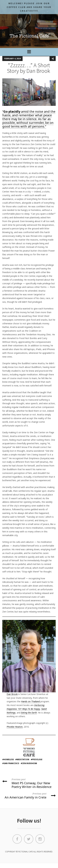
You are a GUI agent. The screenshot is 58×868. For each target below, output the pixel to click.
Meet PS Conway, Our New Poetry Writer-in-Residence (29, 783)
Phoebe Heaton (15, 727)
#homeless (8, 759)
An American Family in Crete (29, 796)
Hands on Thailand (30, 701)
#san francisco (11, 763)
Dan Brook (12, 694)
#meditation (22, 759)
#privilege (37, 759)
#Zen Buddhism (29, 763)
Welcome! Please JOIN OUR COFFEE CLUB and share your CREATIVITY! (29, 7)
